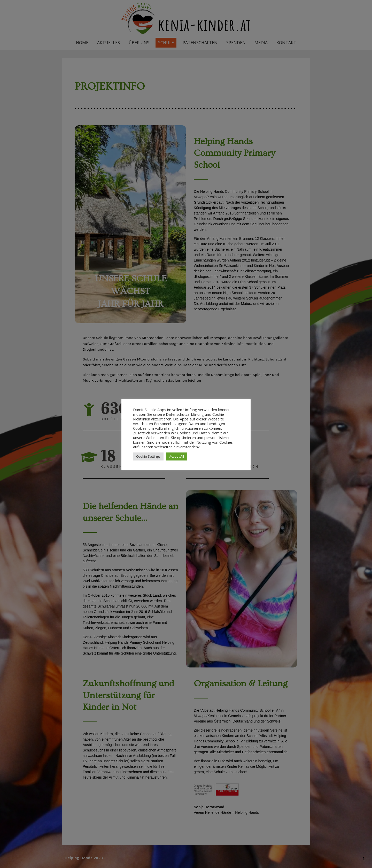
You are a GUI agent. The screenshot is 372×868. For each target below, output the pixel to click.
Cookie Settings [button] (148, 456)
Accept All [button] (177, 456)
